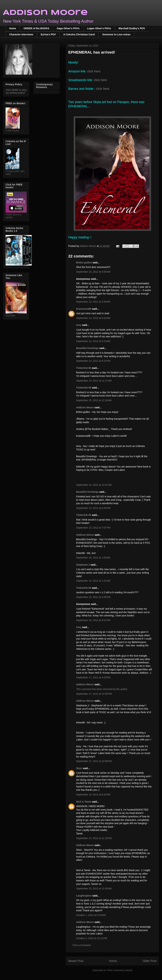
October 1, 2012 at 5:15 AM (91, 915)
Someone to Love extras (116, 34)
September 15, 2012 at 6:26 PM (93, 508)
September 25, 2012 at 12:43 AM (94, 888)
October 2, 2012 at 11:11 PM (92, 938)
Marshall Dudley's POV (132, 28)
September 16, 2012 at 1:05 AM (93, 558)
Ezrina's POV (48, 34)
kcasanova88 (84, 309)
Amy (79, 325)
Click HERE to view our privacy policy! (16, 91)
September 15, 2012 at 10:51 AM (94, 485)
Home (13, 28)
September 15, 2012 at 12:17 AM (94, 381)
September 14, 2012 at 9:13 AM (93, 341)
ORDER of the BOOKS (36, 28)
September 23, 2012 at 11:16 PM (94, 838)
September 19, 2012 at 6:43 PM (93, 795)
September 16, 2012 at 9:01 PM (93, 620)
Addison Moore (45, 13)
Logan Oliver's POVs (99, 28)
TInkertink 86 (84, 368)
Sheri (79, 768)
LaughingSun (84, 896)
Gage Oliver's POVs (68, 28)
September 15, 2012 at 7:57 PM (93, 528)
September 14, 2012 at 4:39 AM (93, 302)
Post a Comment (82, 945)
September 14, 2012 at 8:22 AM (93, 318)
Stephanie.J (83, 565)
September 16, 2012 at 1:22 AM (93, 581)
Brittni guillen (84, 263)
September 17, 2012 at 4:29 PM (93, 677)
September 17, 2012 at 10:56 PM (94, 761)
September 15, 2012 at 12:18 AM (94, 400)
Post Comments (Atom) (120, 970)
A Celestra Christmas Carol (79, 34)
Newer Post (76, 961)
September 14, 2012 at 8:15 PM (93, 361)
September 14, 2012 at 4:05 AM (93, 272)
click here (94, 71)
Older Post (150, 961)
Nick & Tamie (84, 802)
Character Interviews (21, 34)
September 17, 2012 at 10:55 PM (94, 694)
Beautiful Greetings (87, 348)
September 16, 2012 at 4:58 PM (93, 597)
